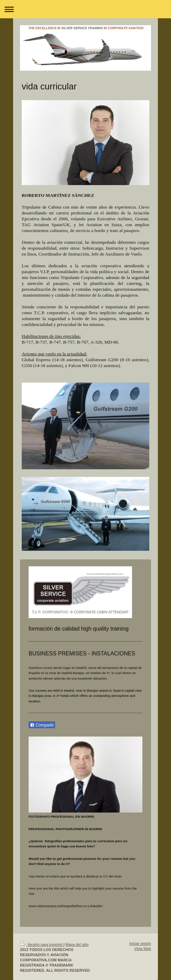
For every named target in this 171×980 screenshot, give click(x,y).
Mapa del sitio (77, 944)
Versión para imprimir (42, 944)
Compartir (42, 725)
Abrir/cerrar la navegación (85, 9)
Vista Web (143, 949)
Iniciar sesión (140, 943)
